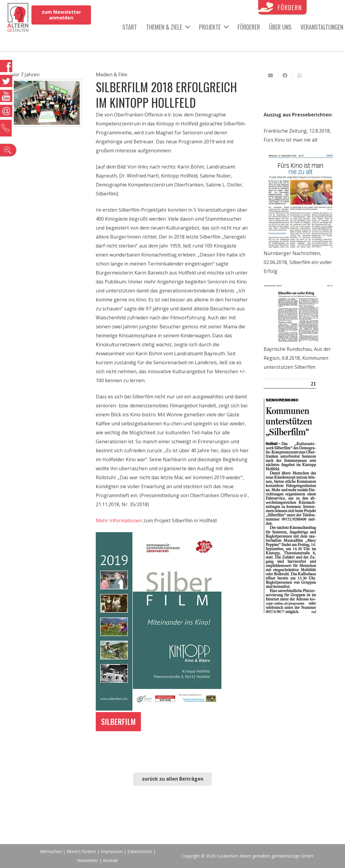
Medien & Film (111, 75)
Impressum (112, 851)
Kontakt (111, 860)
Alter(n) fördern (81, 851)
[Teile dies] (285, 75)
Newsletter (88, 860)
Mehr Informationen (119, 521)
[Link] (18, 18)
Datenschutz (140, 851)
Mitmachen (51, 851)
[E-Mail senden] (271, 75)
